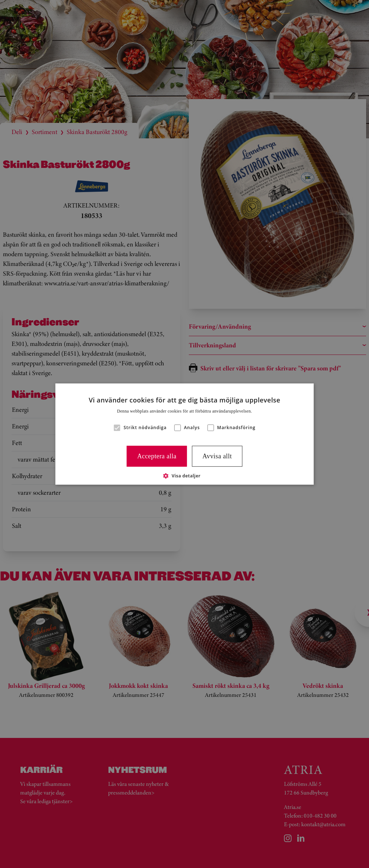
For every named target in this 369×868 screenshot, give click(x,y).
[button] (117, 428)
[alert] (184, 434)
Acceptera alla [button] (157, 456)
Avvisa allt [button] (217, 456)
